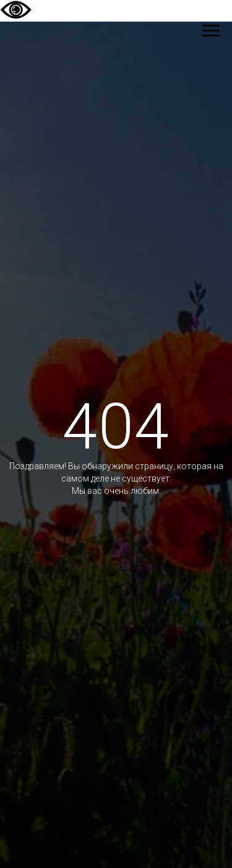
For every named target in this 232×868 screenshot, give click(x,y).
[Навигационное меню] (211, 31)
